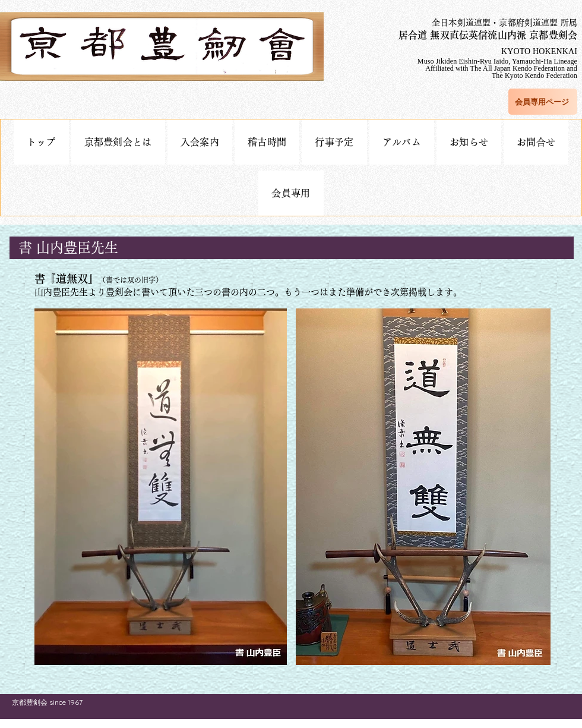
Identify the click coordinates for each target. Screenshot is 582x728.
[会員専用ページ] (543, 102)
